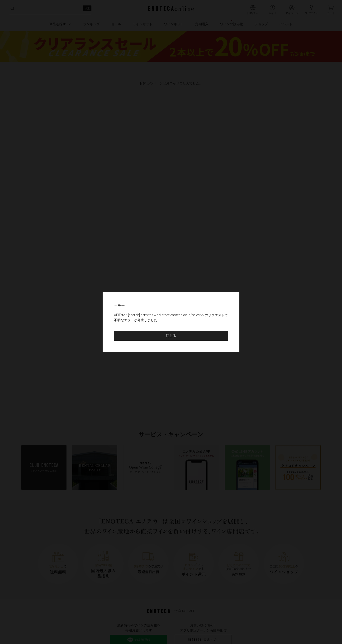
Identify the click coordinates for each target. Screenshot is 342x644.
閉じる (171, 336)
